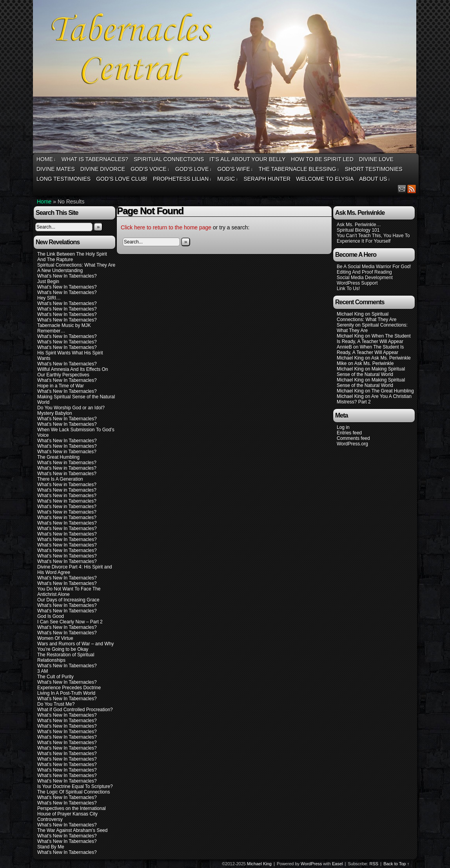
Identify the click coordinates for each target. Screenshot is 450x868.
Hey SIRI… (49, 298)
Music (228, 179)
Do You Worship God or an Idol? (71, 408)
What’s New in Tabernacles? (67, 452)
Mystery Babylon (55, 413)
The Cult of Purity (55, 677)
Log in (343, 427)
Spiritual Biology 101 (358, 230)
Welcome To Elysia (325, 179)
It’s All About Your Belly (247, 159)
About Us (375, 179)
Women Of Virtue (55, 638)
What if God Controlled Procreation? (75, 710)
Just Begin (48, 281)
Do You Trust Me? (56, 704)
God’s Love (193, 169)
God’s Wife (235, 169)
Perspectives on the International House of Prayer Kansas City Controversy (72, 814)
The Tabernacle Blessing (299, 169)
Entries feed (349, 433)
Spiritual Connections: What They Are (76, 265)
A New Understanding (60, 271)
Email (402, 189)
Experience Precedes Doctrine (69, 688)
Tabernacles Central (226, 78)
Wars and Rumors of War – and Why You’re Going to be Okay (75, 646)
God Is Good (51, 616)
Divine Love (376, 159)
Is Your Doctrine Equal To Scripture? (75, 786)
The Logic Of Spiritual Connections (73, 792)
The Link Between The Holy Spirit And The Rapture (72, 257)
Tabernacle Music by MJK (64, 325)
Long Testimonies (64, 179)
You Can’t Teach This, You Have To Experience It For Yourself (373, 238)
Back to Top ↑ (396, 864)
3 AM (43, 671)
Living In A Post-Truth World (66, 693)
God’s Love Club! (122, 179)
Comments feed (353, 438)
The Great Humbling (58, 457)
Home (46, 159)
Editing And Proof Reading (364, 272)
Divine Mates (56, 169)
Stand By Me (51, 847)
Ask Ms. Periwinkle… (359, 225)
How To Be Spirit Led (322, 159)
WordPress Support (357, 283)
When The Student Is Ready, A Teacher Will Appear (374, 339)
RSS (412, 189)
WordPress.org (352, 444)
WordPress (311, 864)
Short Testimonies (374, 169)
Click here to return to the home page (166, 227)
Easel (337, 864)
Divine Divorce (103, 169)
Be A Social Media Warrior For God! (374, 267)
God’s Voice (150, 169)
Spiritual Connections (169, 159)
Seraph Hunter (267, 179)
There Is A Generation (60, 479)
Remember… (51, 331)
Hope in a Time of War (61, 386)
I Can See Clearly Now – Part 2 (70, 622)
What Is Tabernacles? (95, 159)
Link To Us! (348, 289)
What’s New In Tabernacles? (67, 276)
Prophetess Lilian (182, 179)
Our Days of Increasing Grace (68, 600)
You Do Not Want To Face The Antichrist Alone (69, 592)
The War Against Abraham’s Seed (72, 830)
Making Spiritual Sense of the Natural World (371, 372)
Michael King (259, 864)
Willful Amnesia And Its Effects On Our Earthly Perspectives (73, 372)
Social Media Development (365, 278)
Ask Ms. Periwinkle (391, 358)
